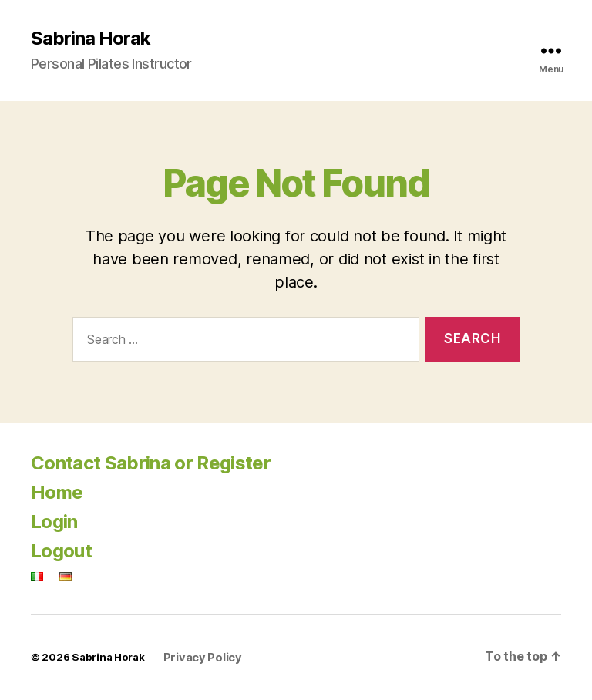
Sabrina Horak (91, 39)
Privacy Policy (203, 658)
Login (54, 522)
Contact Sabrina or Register (151, 463)
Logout (61, 551)
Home (57, 492)
